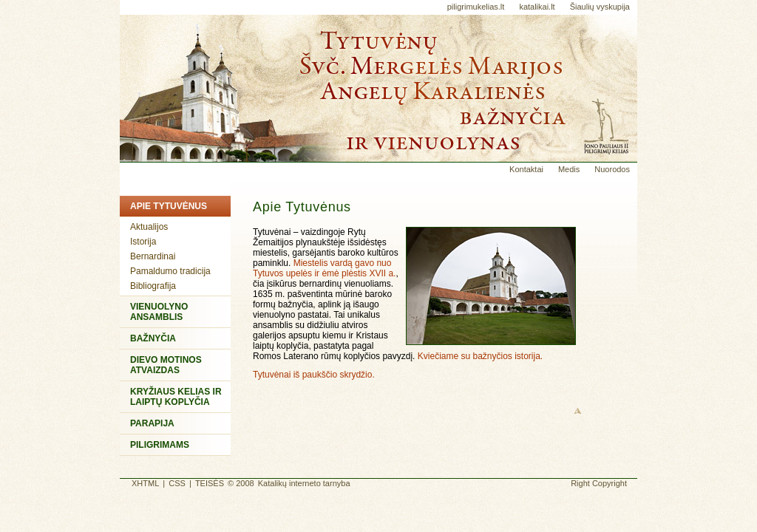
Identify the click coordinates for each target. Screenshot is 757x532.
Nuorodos (612, 169)
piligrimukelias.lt (476, 7)
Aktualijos (149, 227)
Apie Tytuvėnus (169, 206)
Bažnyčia (153, 338)
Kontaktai (526, 169)
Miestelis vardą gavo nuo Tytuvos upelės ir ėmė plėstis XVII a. (324, 268)
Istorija (143, 242)
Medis (569, 169)
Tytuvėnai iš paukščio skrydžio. (314, 375)
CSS (177, 483)
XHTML (145, 483)
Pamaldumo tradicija (170, 271)
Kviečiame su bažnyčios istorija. (480, 356)
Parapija (152, 423)
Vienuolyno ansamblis (159, 312)
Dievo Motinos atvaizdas (166, 365)
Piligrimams (160, 445)
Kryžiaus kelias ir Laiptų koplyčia (176, 397)
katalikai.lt (537, 7)
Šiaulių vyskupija (600, 7)
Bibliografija (153, 286)
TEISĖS (210, 483)
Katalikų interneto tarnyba (304, 483)
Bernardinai (153, 256)
